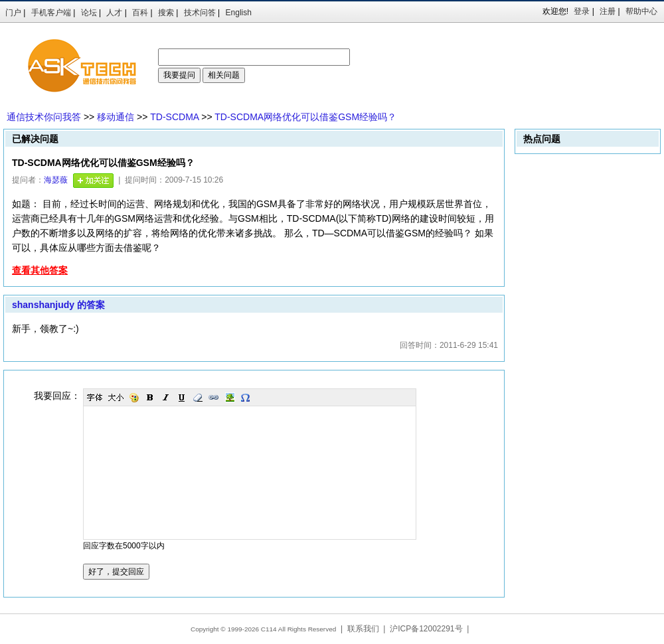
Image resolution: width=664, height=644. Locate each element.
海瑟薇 (56, 180)
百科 (140, 13)
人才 (114, 13)
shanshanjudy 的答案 (58, 305)
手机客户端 (51, 13)
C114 (269, 629)
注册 (608, 11)
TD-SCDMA (174, 117)
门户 (13, 13)
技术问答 (200, 13)
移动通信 (116, 117)
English (239, 13)
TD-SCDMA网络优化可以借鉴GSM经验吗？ (305, 117)
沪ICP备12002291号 (426, 629)
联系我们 (363, 629)
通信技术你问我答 (44, 117)
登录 (582, 11)
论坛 (89, 13)
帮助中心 (641, 11)
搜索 (166, 13)
